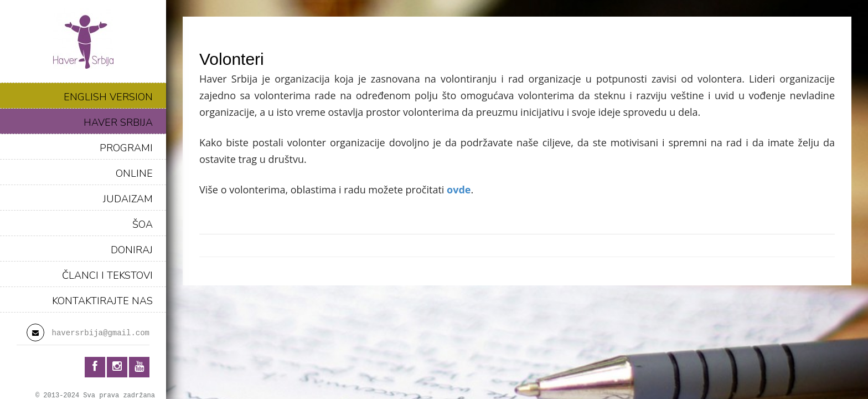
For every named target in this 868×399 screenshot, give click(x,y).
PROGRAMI (126, 148)
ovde (459, 190)
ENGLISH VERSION (108, 97)
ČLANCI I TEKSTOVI (107, 275)
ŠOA (143, 224)
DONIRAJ (132, 250)
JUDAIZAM (128, 199)
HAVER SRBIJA (118, 122)
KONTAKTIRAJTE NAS (102, 301)
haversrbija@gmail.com (101, 333)
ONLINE (134, 173)
